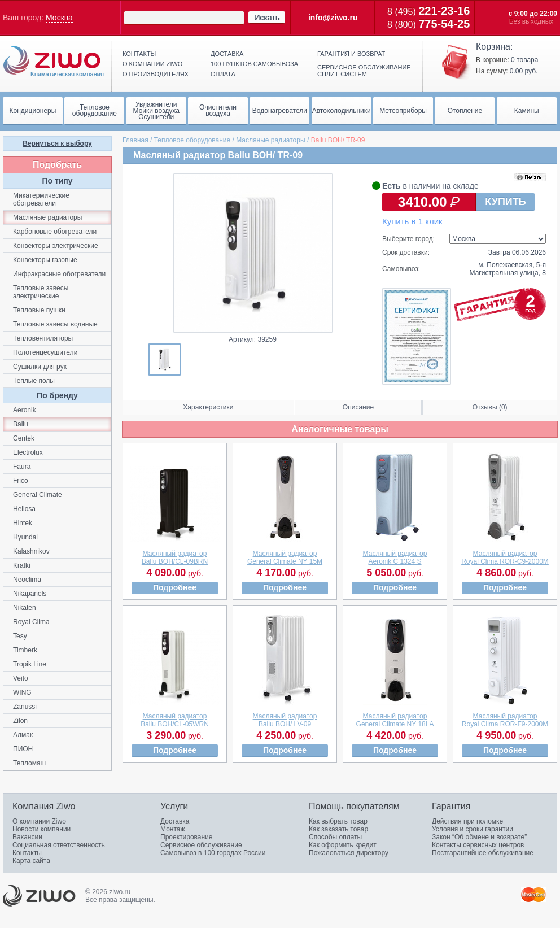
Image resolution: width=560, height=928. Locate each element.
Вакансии (27, 837)
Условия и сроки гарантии (473, 829)
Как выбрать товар (338, 821)
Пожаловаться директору (349, 853)
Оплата (223, 74)
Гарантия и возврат (351, 54)
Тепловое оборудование (193, 140)
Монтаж (173, 829)
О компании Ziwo (39, 821)
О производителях (156, 74)
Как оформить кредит (343, 845)
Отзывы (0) (490, 407)
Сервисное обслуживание (201, 845)
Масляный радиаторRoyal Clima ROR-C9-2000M (505, 557)
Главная (135, 140)
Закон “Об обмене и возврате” (479, 837)
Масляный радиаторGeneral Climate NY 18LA (395, 720)
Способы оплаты (335, 837)
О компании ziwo (152, 64)
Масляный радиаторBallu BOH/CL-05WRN (175, 720)
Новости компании (41, 829)
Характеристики (208, 407)
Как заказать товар (338, 829)
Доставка (227, 54)
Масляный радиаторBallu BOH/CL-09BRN (175, 557)
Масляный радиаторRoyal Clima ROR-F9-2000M (505, 720)
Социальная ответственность (59, 845)
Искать (267, 18)
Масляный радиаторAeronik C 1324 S (395, 557)
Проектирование (187, 837)
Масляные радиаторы (270, 140)
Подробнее (175, 587)
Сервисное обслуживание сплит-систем (364, 71)
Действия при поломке (467, 821)
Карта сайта (31, 861)
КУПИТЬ (505, 202)
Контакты (139, 54)
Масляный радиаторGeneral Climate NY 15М (285, 557)
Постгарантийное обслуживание (483, 853)
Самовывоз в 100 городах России (213, 853)
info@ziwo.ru (333, 18)
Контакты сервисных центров (478, 845)
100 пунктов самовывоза (254, 64)
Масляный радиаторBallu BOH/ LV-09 (285, 720)
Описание (358, 407)
